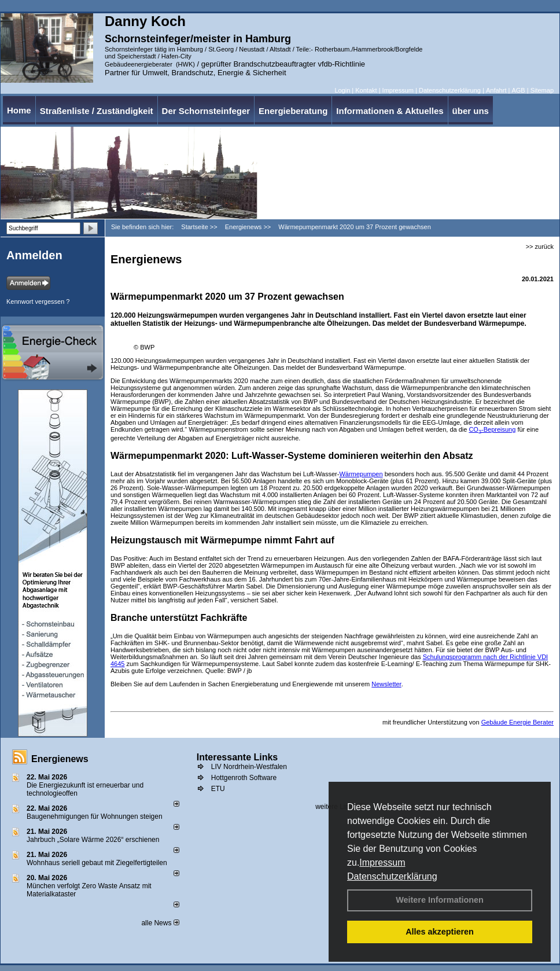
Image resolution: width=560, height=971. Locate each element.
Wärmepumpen (361, 474)
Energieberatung (293, 111)
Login (342, 90)
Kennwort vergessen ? (38, 301)
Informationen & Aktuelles (390, 111)
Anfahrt (496, 90)
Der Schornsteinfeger (206, 111)
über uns (471, 111)
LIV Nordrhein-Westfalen (249, 767)
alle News (160, 923)
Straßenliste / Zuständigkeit (97, 111)
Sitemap (542, 90)
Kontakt (366, 90)
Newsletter (386, 684)
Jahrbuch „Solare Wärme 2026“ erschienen (93, 840)
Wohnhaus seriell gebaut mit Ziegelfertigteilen (97, 863)
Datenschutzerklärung (392, 876)
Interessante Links (237, 757)
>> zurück (540, 247)
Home (19, 110)
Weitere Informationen (440, 900)
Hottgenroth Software (244, 778)
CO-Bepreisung (492, 429)
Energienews (60, 759)
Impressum (382, 863)
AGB (518, 90)
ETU (218, 789)
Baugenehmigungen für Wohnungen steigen (95, 816)
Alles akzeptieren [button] (440, 932)
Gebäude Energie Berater (517, 722)
